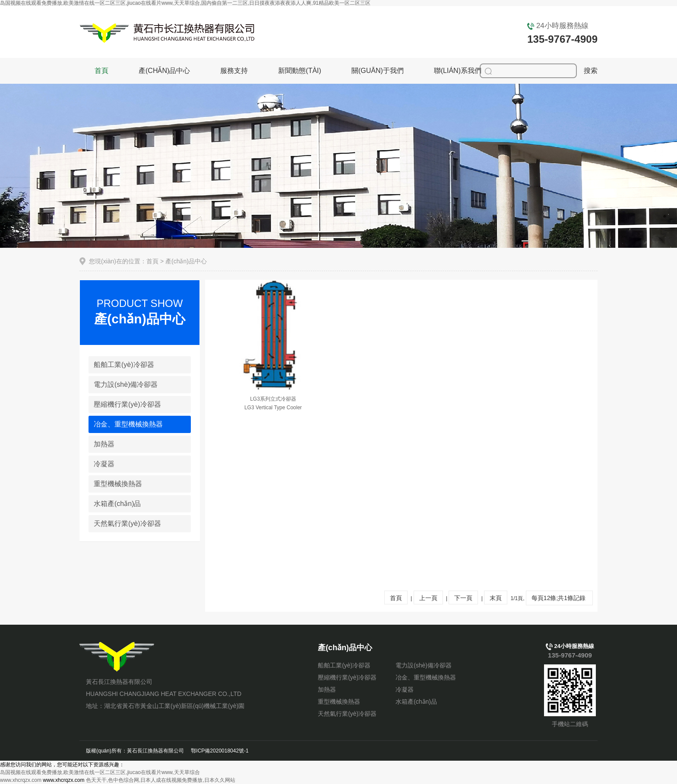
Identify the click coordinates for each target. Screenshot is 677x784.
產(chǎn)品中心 (164, 71)
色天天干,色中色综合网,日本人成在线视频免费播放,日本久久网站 (161, 780)
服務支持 (234, 71)
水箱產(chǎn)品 (117, 504)
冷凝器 (104, 464)
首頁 (101, 71)
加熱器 (104, 444)
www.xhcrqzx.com (21, 780)
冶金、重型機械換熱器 (128, 424)
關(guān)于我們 (378, 71)
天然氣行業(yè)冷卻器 (127, 523)
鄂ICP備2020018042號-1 (220, 751)
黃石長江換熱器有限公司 (118, 657)
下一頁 (463, 598)
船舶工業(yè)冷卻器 (124, 365)
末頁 (496, 598)
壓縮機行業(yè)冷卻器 (127, 404)
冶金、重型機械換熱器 (426, 677)
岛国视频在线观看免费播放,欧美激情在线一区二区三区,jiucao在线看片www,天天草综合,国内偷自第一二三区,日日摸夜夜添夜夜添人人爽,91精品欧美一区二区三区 (185, 3)
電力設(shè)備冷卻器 (126, 384)
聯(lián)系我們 (458, 71)
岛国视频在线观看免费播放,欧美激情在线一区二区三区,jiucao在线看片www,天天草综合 (100, 772)
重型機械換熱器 (118, 484)
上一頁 (428, 598)
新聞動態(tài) (300, 71)
